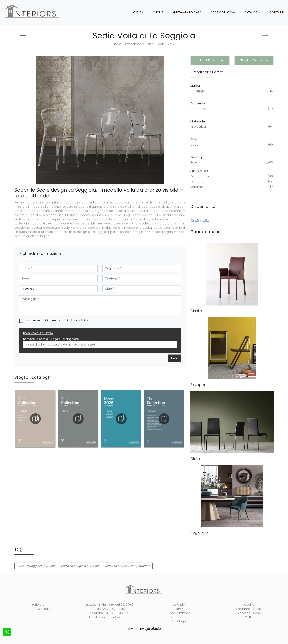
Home (117, 44)
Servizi (179, 609)
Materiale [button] (198, 121)
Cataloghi (252, 12)
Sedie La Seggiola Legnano (36, 566)
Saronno (232, 187)
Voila (171, 44)
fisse (232, 163)
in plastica (232, 127)
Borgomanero (232, 176)
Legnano (232, 182)
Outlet (249, 617)
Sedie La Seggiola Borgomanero (128, 566)
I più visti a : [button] (199, 171)
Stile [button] (194, 139)
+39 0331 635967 (116, 613)
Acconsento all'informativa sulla (57, 320)
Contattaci (179, 617)
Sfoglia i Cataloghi (254, 60)
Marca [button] (195, 86)
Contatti (277, 12)
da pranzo (232, 109)
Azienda (138, 12)
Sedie (161, 44)
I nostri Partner (179, 613)
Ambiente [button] (198, 103)
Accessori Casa (223, 12)
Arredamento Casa (187, 12)
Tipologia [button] (197, 157)
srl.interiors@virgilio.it (113, 617)
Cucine (158, 12)
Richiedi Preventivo (210, 60)
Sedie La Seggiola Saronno (80, 566)
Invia (175, 358)
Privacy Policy (79, 320)
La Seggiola (232, 91)
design (232, 145)
